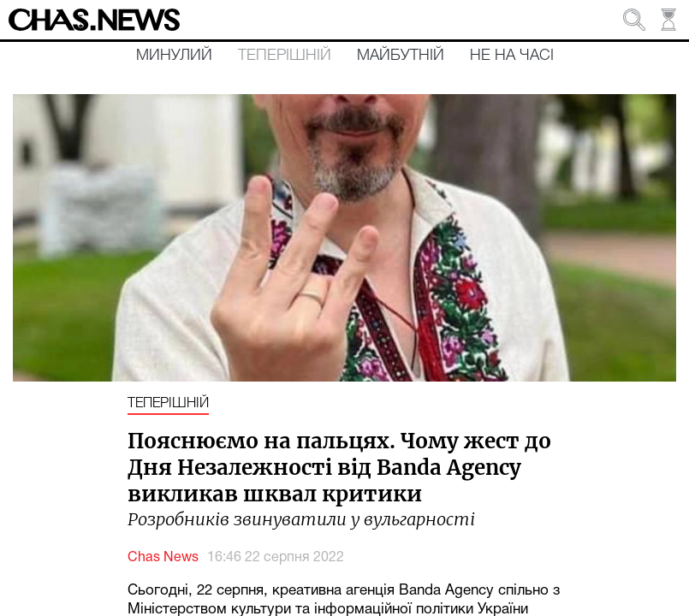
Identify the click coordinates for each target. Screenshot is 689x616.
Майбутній (401, 56)
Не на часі (512, 56)
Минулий (174, 56)
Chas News (163, 558)
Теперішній (285, 56)
